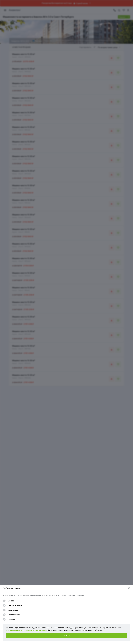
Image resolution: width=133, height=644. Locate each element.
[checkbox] (8, 601)
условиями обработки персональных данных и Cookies (27, 630)
